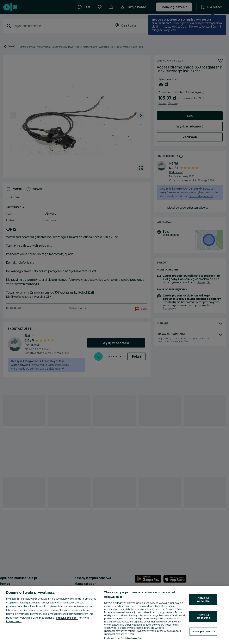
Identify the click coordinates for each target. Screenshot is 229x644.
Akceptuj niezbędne (203, 616)
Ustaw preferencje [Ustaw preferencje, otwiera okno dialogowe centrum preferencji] (203, 631)
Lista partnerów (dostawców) (123, 638)
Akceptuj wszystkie (203, 600)
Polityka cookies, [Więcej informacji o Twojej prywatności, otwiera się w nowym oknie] (67, 618)
